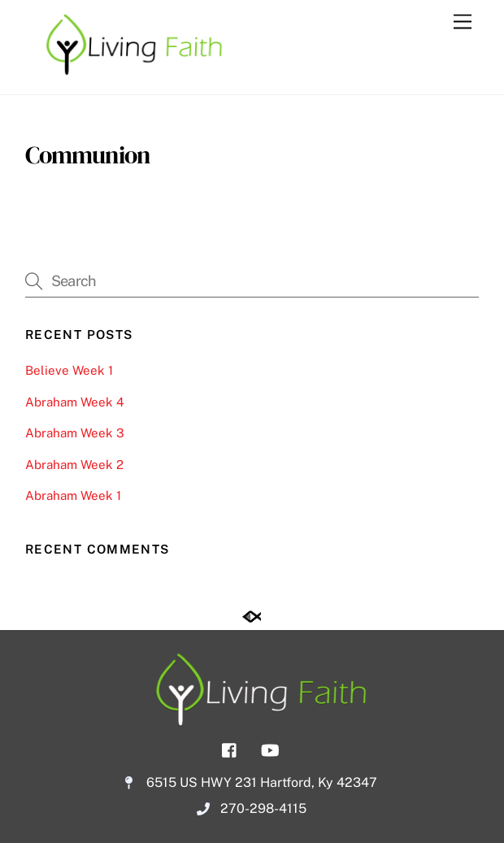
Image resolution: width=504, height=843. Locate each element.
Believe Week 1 (69, 370)
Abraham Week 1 (73, 495)
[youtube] (270, 748)
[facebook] (230, 748)
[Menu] (463, 22)
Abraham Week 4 (75, 402)
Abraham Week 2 (74, 465)
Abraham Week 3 (75, 433)
